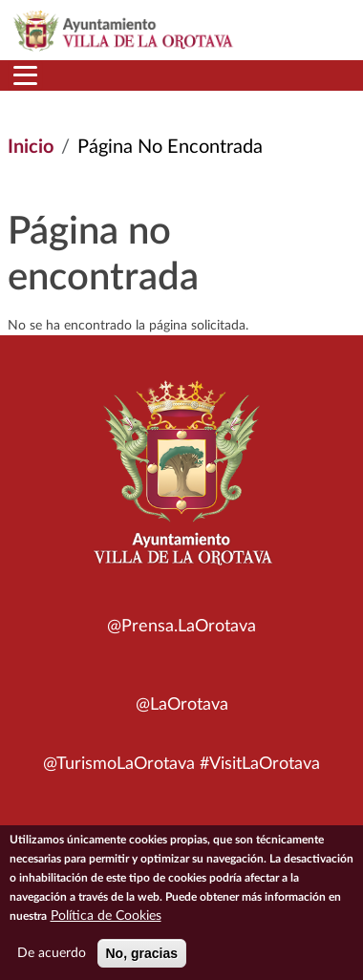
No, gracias (142, 962)
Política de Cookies (106, 925)
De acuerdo (52, 962)
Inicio (31, 147)
